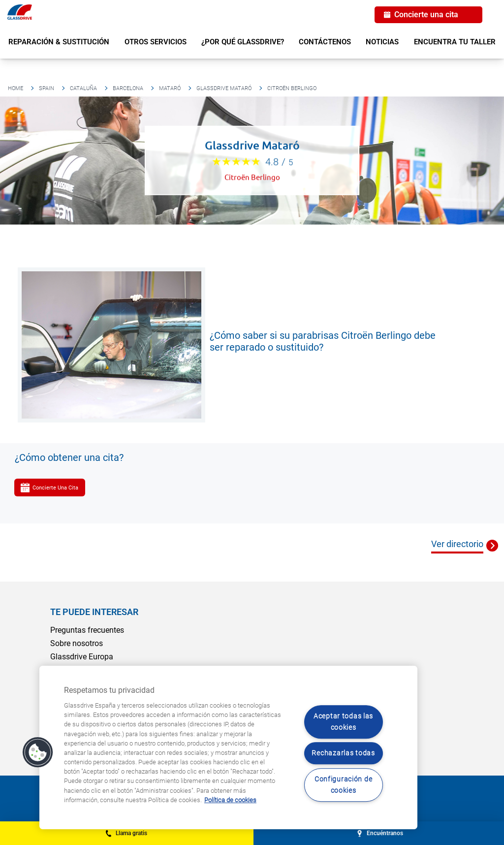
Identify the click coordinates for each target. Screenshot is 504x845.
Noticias (382, 42)
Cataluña (83, 88)
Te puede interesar (94, 612)
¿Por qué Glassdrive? (243, 42)
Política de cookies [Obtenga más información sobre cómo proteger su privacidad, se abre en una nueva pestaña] (230, 800)
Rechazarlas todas (343, 754)
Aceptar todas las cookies (343, 722)
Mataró (170, 88)
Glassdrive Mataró (224, 88)
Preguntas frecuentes (87, 630)
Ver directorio (457, 544)
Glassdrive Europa (82, 657)
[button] (38, 752)
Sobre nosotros (77, 643)
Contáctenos (325, 42)
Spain (47, 88)
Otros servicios (156, 42)
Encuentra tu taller (455, 42)
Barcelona (128, 88)
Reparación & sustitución (59, 42)
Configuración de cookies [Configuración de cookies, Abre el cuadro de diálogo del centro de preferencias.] (344, 785)
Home (16, 88)
